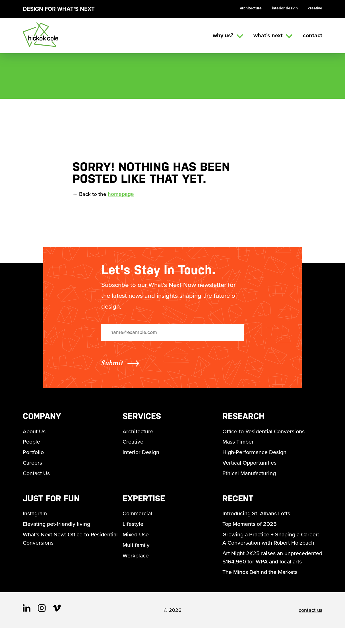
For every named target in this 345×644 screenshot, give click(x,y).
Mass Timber (238, 445)
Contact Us (37, 478)
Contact (313, 35)
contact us (310, 626)
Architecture (249, 8)
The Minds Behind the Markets (260, 588)
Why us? (228, 35)
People (32, 445)
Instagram (35, 519)
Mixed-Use (136, 540)
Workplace (136, 562)
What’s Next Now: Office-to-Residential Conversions (71, 545)
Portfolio (33, 456)
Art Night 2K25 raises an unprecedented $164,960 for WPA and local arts (270, 568)
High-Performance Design (255, 456)
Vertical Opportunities (250, 467)
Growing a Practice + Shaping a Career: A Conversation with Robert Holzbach (272, 545)
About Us (34, 434)
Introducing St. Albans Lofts (257, 519)
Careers (33, 467)
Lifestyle (133, 530)
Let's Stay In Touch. (158, 273)
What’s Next (273, 35)
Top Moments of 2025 (250, 530)
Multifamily (136, 551)
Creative (315, 8)
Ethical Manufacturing (250, 478)
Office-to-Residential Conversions (264, 434)
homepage (121, 197)
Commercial (138, 519)
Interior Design (284, 8)
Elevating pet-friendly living (57, 530)
